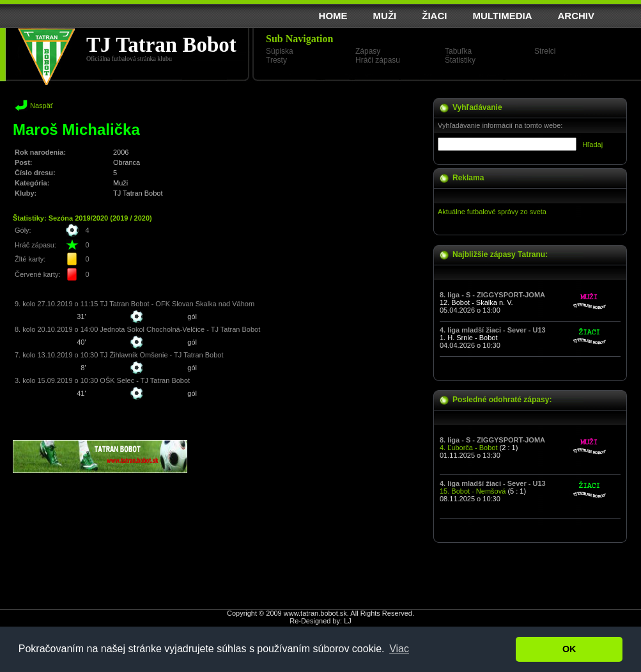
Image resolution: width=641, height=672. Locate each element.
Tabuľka (458, 51)
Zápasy (368, 51)
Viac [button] (399, 649)
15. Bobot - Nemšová (473, 491)
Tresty (276, 60)
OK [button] (569, 649)
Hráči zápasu (378, 60)
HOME (333, 16)
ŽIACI (434, 16)
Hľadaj (592, 145)
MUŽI (385, 16)
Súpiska (280, 51)
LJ (348, 621)
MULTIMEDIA (502, 16)
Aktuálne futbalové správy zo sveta (492, 212)
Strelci (545, 51)
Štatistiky (460, 60)
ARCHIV (576, 16)
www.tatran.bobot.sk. (316, 613)
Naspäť (42, 105)
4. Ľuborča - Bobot (469, 448)
